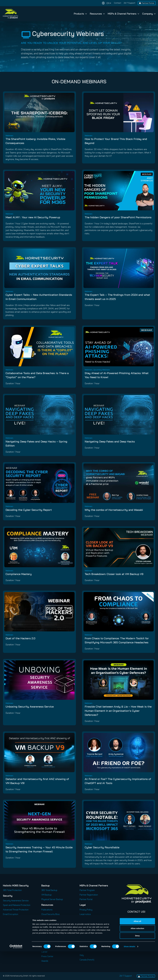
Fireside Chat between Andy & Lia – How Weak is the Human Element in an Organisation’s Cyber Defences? (118, 711)
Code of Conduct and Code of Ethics (96, 940)
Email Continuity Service (14, 923)
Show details (130, 975)
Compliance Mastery (19, 574)
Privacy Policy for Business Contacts (97, 928)
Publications (47, 910)
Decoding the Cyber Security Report (29, 510)
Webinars (45, 919)
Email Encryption (11, 914)
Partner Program (87, 890)
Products (80, 14)
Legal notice (85, 914)
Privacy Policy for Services (92, 923)
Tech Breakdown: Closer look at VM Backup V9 (114, 574)
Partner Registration (89, 895)
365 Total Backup (49, 890)
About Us (46, 943)
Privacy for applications (90, 919)
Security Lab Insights (51, 928)
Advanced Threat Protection (16, 910)
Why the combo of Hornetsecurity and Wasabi (114, 510)
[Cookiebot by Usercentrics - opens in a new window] (16, 975)
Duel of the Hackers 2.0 (20, 638)
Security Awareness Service (16, 900)
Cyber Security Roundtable (102, 847)
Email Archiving (10, 919)
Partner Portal (148, 3)
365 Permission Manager (14, 942)
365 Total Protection (12, 890)
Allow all (137, 950)
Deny (137, 964)
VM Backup (46, 895)
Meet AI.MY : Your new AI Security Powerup (33, 217)
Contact (118, 3)
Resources (97, 14)
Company (149, 14)
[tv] (26, 35)
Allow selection (137, 957)
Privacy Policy (86, 910)
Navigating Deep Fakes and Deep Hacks (110, 441)
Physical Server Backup (52, 899)
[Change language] (107, 3)
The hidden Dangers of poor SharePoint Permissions (118, 217)
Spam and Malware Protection (17, 905)
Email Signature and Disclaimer (17, 928)
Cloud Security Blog (50, 914)
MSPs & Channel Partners (123, 14)
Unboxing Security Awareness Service (30, 707)
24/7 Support (129, 3)
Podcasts (46, 923)
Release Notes (48, 932)
